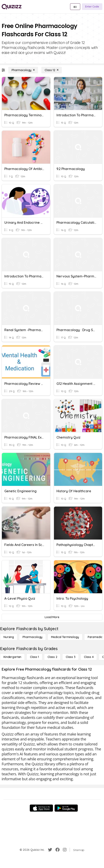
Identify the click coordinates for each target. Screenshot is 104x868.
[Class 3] (71, 657)
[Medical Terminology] (65, 637)
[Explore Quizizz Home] (12, 7)
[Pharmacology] (23, 70)
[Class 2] (52, 657)
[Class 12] (52, 70)
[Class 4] (89, 657)
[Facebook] (57, 850)
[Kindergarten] (12, 657)
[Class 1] (34, 657)
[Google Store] (66, 808)
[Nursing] (9, 637)
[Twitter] (50, 850)
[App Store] (41, 808)
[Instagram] (65, 850)
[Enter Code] (92, 7)
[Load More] (52, 617)
